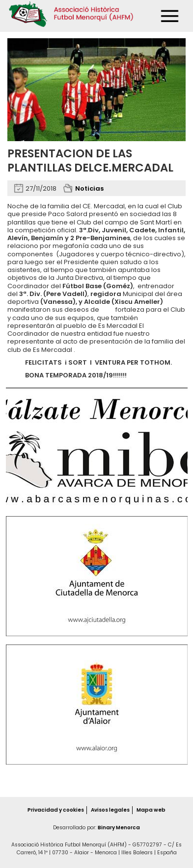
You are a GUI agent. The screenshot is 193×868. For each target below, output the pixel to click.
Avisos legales (110, 810)
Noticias (89, 188)
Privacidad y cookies (56, 810)
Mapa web (151, 810)
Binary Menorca (119, 828)
